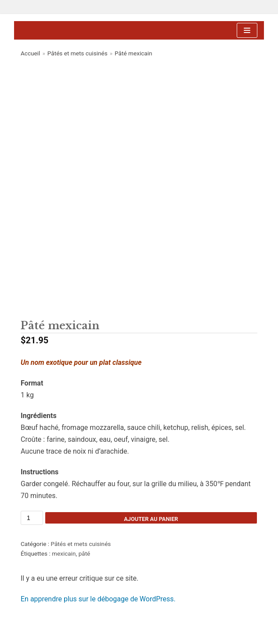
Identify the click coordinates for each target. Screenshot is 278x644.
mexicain (64, 553)
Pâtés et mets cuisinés (78, 53)
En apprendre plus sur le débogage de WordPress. (98, 599)
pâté (85, 553)
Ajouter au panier (151, 519)
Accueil (30, 53)
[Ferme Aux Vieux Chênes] (97, 31)
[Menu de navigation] (247, 30)
